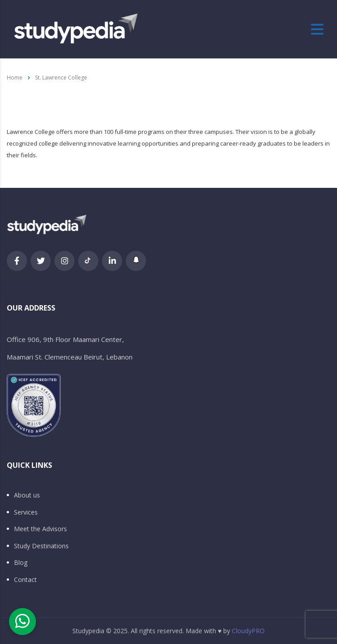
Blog (21, 563)
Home (15, 78)
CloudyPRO (248, 631)
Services (26, 512)
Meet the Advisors (40, 529)
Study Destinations (41, 546)
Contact (25, 580)
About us (27, 495)
